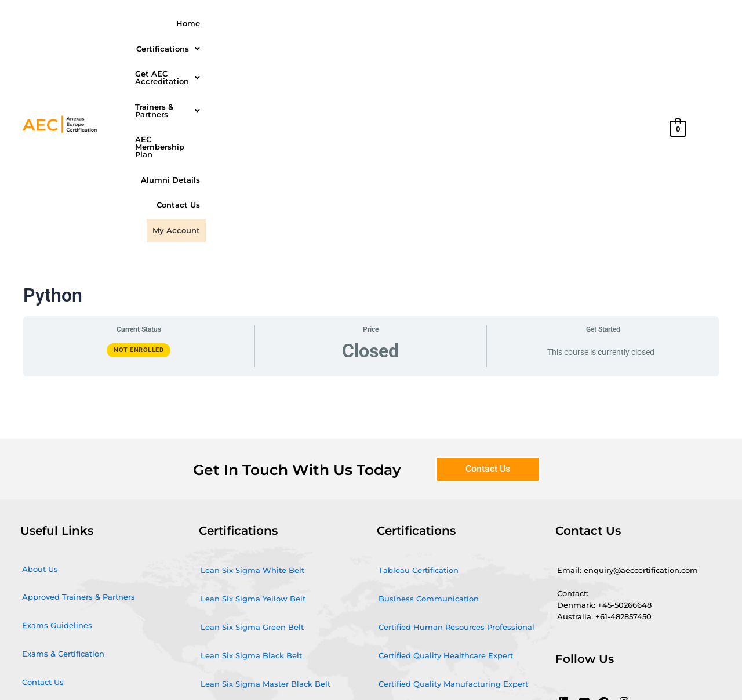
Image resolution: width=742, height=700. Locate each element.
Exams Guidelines (57, 438)
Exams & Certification (63, 467)
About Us (40, 382)
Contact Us (572, 45)
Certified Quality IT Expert (428, 554)
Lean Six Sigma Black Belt (251, 469)
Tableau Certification (419, 383)
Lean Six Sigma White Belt (252, 383)
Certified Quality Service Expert (438, 525)
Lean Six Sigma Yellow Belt (253, 412)
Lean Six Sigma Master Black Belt (265, 497)
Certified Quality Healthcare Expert (446, 469)
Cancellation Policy (59, 552)
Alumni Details (623, 22)
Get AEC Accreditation (337, 22)
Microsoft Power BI (237, 554)
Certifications (243, 22)
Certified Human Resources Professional (457, 440)
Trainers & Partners (441, 22)
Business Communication (429, 412)
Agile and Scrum (233, 525)
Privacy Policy (48, 581)
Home (188, 22)
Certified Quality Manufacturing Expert (453, 497)
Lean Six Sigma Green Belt (252, 440)
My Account (629, 45)
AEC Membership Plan (538, 22)
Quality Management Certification (266, 582)
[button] (243, 22)
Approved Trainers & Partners (79, 410)
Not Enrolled (139, 163)
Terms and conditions (64, 524)
